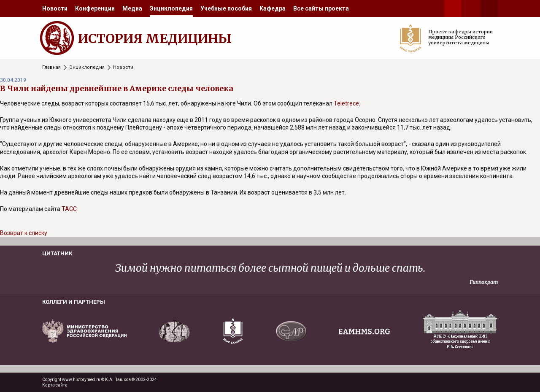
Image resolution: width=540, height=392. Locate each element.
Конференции (95, 8)
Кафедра (273, 8)
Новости (55, 8)
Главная (51, 67)
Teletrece (346, 103)
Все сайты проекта (321, 8)
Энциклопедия (171, 8)
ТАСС (69, 209)
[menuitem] (55, 8)
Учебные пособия (226, 8)
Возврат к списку (24, 233)
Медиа (132, 8)
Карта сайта (55, 385)
